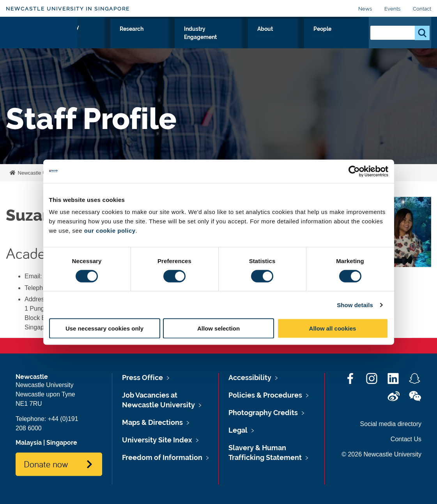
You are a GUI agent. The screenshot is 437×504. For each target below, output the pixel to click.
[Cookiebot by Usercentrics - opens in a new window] (354, 171)
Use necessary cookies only (104, 328)
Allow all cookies (333, 328)
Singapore (62, 443)
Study (164, 38)
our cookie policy (110, 231)
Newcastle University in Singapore (68, 9)
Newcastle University (41, 173)
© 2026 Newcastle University (381, 454)
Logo (42, 36)
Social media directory (391, 424)
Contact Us (406, 439)
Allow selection (218, 328)
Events (392, 9)
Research (199, 38)
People (346, 38)
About (313, 38)
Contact (422, 9)
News (365, 9)
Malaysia (29, 443)
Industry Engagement (259, 38)
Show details (355, 305)
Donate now (46, 464)
